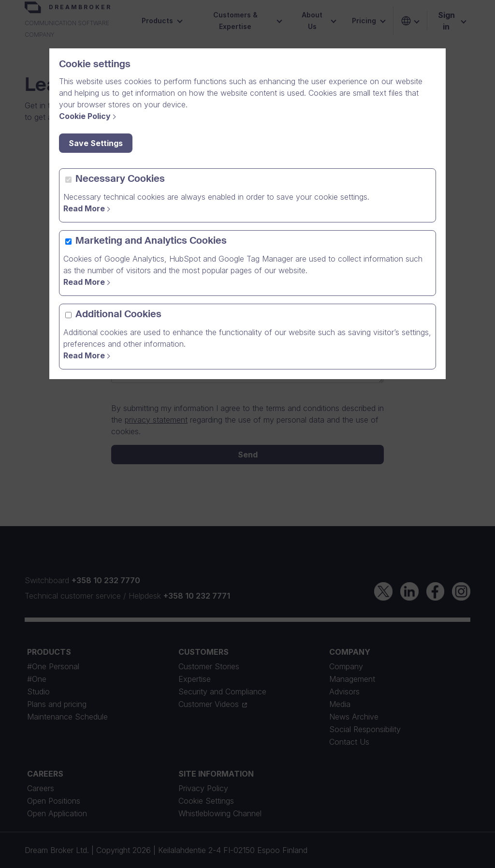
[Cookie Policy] (89, 116)
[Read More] (88, 355)
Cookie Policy (85, 116)
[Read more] (88, 208)
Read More (84, 208)
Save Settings (96, 143)
